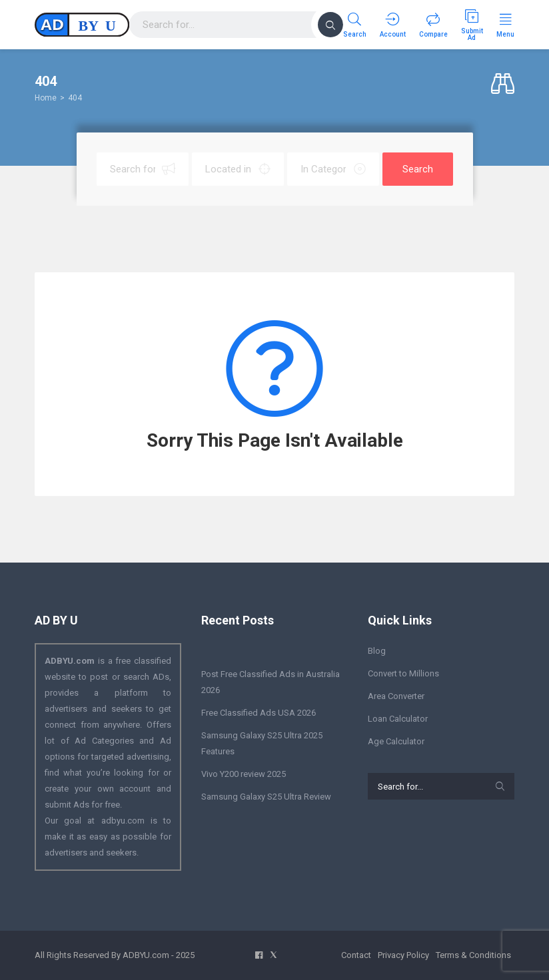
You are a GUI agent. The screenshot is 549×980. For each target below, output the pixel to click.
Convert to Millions (403, 673)
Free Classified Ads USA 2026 (259, 713)
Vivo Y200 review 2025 (244, 774)
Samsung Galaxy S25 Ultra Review (266, 797)
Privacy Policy (403, 955)
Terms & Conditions (473, 955)
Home (46, 98)
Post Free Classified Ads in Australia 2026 (271, 682)
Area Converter (396, 696)
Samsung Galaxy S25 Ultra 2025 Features (262, 743)
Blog (377, 651)
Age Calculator (396, 741)
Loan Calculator (398, 719)
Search (418, 169)
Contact (356, 955)
